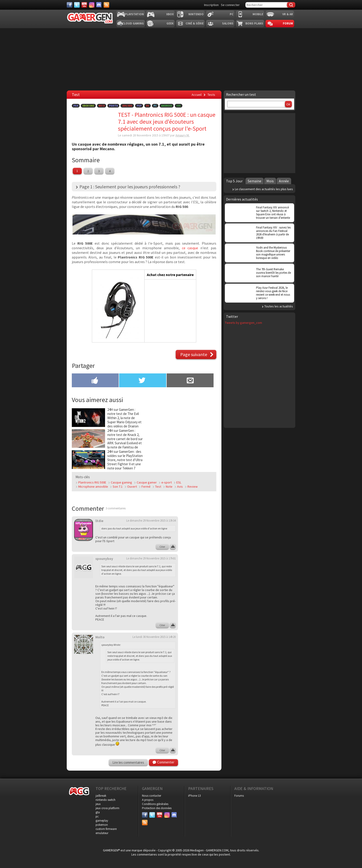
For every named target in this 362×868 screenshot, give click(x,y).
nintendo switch (106, 800)
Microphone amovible (93, 487)
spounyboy (104, 559)
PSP (139, 106)
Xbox (170, 14)
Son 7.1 (118, 487)
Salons (228, 23)
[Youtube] (84, 5)
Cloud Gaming (133, 23)
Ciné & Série (195, 23)
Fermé (146, 487)
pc (97, 816)
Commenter (166, 762)
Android (167, 106)
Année (284, 181)
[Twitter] (77, 5)
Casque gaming (121, 482)
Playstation (134, 14)
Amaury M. (183, 135)
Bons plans (254, 23)
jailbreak (101, 796)
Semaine (255, 181)
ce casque (190, 248)
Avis (180, 487)
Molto (100, 637)
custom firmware (106, 829)
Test (158, 487)
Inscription (211, 5)
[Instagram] (92, 5)
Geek (170, 23)
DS (148, 106)
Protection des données (157, 808)
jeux (98, 804)
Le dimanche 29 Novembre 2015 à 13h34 (151, 521)
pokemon (102, 825)
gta (98, 812)
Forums (239, 796)
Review (193, 487)
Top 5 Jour (234, 181)
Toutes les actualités (279, 306)
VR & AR (288, 14)
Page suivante (194, 354)
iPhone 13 (194, 796)
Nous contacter (152, 796)
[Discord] (99, 5)
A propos (148, 800)
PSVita (113, 106)
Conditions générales (155, 804)
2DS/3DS (127, 106)
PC (232, 14)
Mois (270, 181)
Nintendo (196, 14)
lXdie (99, 521)
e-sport (167, 482)
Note (169, 487)
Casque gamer (147, 482)
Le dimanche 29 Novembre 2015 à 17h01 (151, 558)
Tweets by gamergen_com (243, 323)
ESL (179, 482)
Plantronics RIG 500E (92, 482)
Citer (162, 547)
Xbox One (88, 106)
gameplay (102, 821)
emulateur (102, 833)
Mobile (258, 14)
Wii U (102, 106)
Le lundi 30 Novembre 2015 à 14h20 (154, 637)
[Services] (106, 5)
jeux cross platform (107, 808)
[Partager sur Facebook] (95, 381)
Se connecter (230, 5)
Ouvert (132, 487)
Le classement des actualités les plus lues (264, 189)
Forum (288, 23)
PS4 (76, 106)
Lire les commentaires (128, 762)
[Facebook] (69, 5)
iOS (179, 106)
